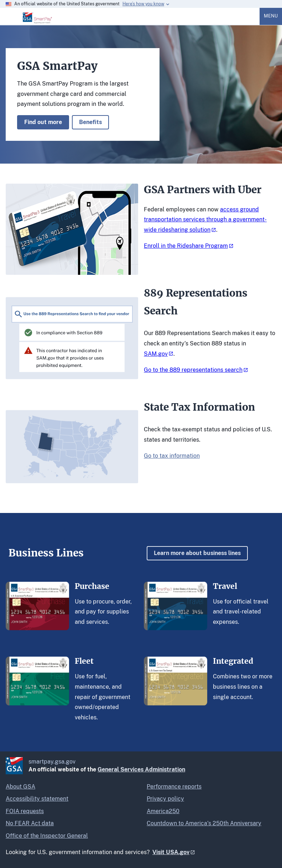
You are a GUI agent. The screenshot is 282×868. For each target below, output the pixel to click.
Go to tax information (172, 456)
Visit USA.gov (171, 852)
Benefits (90, 122)
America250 (163, 811)
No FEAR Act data (30, 823)
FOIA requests (25, 811)
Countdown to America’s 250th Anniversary (204, 823)
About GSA (20, 787)
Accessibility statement (37, 799)
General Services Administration (141, 769)
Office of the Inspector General (47, 836)
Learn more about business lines (197, 553)
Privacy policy (165, 799)
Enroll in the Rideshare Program (186, 246)
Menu (271, 16)
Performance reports (174, 787)
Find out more (43, 122)
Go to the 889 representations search (193, 370)
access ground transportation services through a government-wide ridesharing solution (205, 220)
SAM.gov (156, 354)
